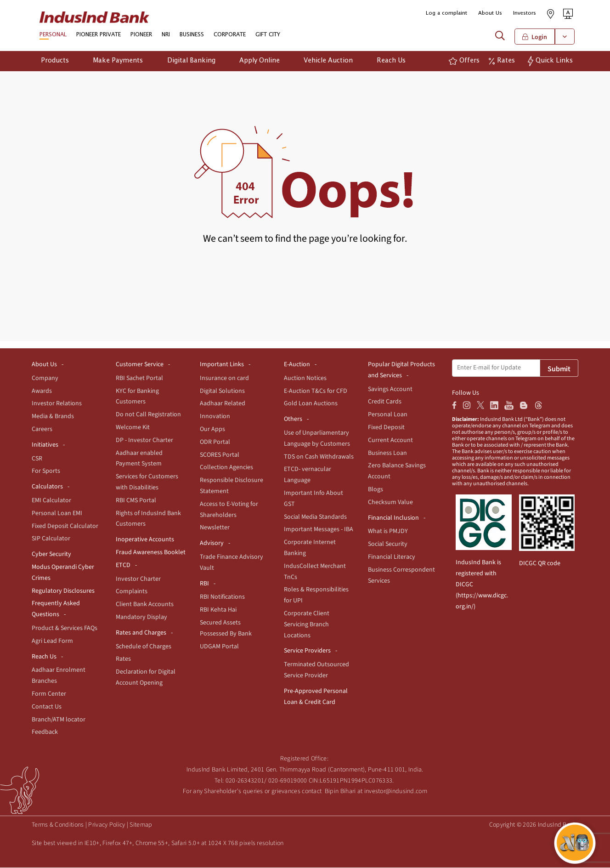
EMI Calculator (51, 501)
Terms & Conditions (58, 825)
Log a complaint (446, 13)
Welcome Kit (133, 428)
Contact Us (47, 707)
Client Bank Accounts (145, 605)
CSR (37, 459)
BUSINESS (192, 35)
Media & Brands (53, 417)
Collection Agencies (226, 468)
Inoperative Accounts (145, 540)
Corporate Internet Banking (310, 548)
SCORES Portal (220, 455)
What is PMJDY (388, 532)
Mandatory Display (141, 618)
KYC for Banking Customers (137, 397)
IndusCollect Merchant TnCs (315, 572)
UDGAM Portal (219, 647)
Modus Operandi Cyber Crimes (63, 573)
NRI (166, 35)
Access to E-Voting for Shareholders (229, 510)
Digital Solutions (222, 391)
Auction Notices (305, 379)
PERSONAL (53, 35)
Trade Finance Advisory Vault (232, 563)
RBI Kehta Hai (218, 610)
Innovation (215, 417)
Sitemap (141, 825)
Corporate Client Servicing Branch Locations (307, 625)
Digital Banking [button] (191, 61)
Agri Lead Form (52, 641)
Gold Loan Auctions (311, 404)
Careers (42, 430)
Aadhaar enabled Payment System (139, 459)
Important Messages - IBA (319, 530)
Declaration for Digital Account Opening (146, 678)
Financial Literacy (392, 557)
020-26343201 (245, 781)
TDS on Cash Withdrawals (319, 457)
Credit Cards (385, 402)
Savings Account (390, 389)
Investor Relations (57, 404)
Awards (42, 391)
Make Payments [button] (118, 61)
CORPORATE (230, 35)
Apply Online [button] (260, 61)
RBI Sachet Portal (139, 379)
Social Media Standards (315, 517)
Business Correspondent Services (401, 576)
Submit (559, 369)
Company (45, 379)
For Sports (46, 471)
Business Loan (387, 453)
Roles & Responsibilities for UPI (316, 596)
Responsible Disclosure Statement (232, 486)
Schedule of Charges (144, 647)
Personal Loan (388, 415)
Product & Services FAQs (65, 629)
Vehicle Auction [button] (328, 61)
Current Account (390, 441)
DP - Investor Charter (144, 441)
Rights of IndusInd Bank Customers (148, 519)
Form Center (49, 694)
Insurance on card (224, 379)
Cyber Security (51, 555)
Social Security (388, 545)
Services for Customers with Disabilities (147, 482)
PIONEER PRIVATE (99, 35)
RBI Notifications (222, 597)
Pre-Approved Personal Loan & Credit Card (316, 697)
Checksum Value (390, 503)
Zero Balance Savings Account (397, 471)
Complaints (132, 592)
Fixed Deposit (386, 428)
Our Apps (212, 430)
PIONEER (141, 35)
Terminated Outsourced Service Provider (316, 670)
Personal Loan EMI (57, 514)
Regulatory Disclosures (63, 591)
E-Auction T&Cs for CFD (316, 391)
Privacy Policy (107, 825)
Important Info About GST (313, 499)
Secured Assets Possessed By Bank (226, 629)
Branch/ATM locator (59, 720)
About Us (490, 13)
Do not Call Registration (148, 415)
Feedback (45, 732)
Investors (525, 13)
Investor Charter (138, 579)
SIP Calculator (51, 539)
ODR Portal (215, 443)
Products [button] (55, 61)
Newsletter (215, 528)
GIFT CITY (268, 35)
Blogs (376, 490)
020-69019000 (288, 781)
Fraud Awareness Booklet (151, 553)
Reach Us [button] (391, 61)
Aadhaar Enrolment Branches (59, 676)
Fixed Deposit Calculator (65, 526)
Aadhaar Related (223, 404)
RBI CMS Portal (136, 501)
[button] (568, 14)
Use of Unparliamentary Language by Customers (317, 439)
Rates (123, 659)
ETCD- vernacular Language (308, 475)
